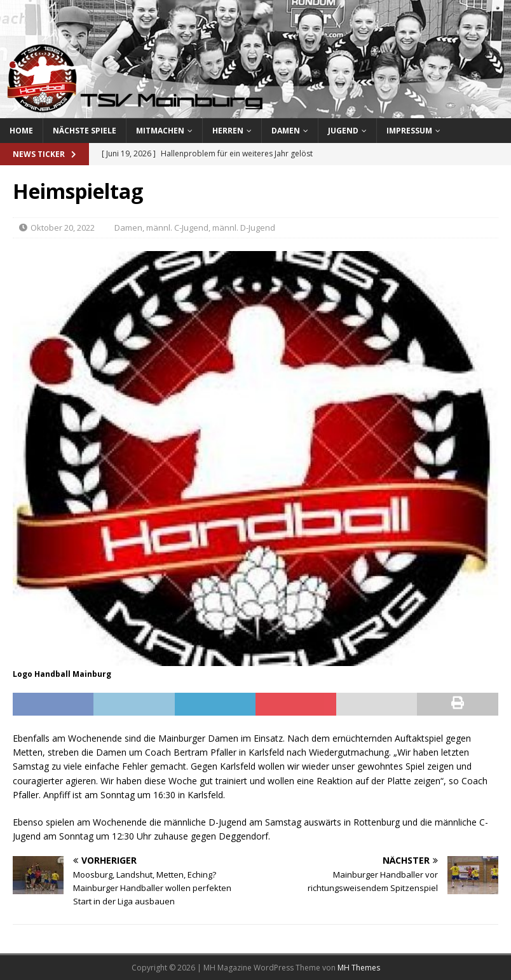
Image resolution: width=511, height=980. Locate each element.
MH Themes (359, 968)
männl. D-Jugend (244, 228)
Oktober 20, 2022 (63, 228)
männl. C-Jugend (177, 228)
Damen (286, 131)
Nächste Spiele (85, 131)
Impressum (409, 131)
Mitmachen (160, 131)
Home (21, 131)
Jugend (343, 131)
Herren (228, 131)
